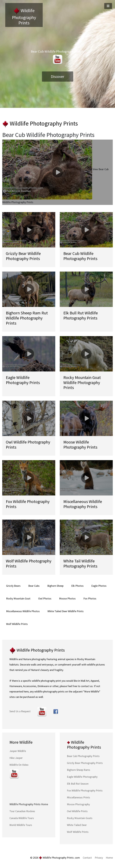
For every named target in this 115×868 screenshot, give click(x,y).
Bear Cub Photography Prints (83, 756)
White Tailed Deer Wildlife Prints (66, 611)
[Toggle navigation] (108, 6)
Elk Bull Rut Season (78, 784)
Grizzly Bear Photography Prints (85, 763)
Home (109, 858)
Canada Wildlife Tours (22, 818)
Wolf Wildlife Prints (17, 624)
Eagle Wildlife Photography (82, 777)
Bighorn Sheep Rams (79, 770)
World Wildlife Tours (21, 825)
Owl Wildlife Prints (77, 811)
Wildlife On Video (19, 765)
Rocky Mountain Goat (18, 598)
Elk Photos (77, 586)
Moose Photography (78, 804)
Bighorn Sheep (55, 586)
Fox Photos (90, 598)
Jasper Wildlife (18, 751)
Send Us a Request (20, 711)
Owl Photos (45, 598)
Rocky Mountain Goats (80, 818)
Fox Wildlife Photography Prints (85, 790)
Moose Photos (67, 598)
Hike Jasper (16, 758)
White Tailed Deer (77, 825)
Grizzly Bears (13, 586)
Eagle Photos (99, 586)
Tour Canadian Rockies (22, 811)
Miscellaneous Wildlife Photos (23, 611)
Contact (87, 858)
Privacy (99, 858)
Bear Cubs (34, 586)
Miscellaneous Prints (78, 797)
